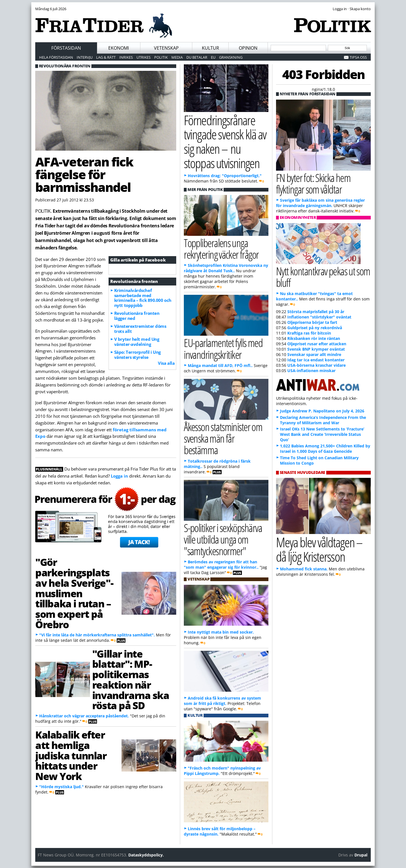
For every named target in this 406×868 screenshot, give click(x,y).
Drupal (361, 855)
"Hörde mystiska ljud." (61, 787)
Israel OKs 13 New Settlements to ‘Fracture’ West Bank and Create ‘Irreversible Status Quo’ (322, 434)
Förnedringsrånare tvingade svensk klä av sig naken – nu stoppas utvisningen (225, 141)
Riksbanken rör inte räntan (314, 338)
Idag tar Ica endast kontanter (316, 360)
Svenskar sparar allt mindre (314, 354)
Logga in (119, 476)
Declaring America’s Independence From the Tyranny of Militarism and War (323, 420)
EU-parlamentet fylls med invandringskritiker (223, 348)
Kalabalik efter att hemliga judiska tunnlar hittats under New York (71, 755)
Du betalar (197, 57)
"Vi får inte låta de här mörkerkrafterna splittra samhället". (97, 635)
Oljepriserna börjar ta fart (312, 322)
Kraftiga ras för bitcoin (309, 333)
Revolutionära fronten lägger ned (137, 316)
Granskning (231, 57)
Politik (161, 57)
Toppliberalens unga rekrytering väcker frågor (221, 249)
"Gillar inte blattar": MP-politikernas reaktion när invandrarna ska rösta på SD (131, 680)
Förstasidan (66, 48)
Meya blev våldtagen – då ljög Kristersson (319, 549)
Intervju (85, 57)
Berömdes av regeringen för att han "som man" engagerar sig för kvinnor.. (221, 564)
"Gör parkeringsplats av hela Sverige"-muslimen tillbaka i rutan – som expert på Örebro (74, 593)
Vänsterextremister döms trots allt (140, 329)
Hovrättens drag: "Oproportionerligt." (225, 176)
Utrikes (144, 57)
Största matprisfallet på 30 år (316, 312)
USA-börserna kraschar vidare (316, 365)
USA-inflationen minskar (311, 371)
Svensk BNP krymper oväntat (316, 349)
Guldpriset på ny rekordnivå (315, 328)
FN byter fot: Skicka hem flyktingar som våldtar (313, 183)
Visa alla (166, 363)
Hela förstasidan (56, 57)
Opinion (248, 48)
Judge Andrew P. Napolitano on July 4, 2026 (322, 411)
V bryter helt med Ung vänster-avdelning (137, 342)
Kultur (210, 48)
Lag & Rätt (106, 57)
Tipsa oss (358, 57)
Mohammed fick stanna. (304, 569)
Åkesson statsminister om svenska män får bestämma (223, 438)
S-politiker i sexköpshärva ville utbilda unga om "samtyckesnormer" (223, 539)
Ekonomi (119, 48)
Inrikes (126, 57)
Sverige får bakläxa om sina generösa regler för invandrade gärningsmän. (320, 203)
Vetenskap (166, 48)
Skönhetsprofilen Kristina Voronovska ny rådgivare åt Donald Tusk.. (226, 268)
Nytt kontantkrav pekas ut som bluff (323, 277)
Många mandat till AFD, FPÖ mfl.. (220, 365)
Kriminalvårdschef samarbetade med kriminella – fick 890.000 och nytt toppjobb (143, 298)
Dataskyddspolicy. (146, 855)
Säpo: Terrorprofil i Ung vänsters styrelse (137, 355)
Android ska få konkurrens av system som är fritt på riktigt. (222, 701)
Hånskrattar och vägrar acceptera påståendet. (84, 716)
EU (213, 57)
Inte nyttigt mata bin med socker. (221, 632)
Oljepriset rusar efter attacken (317, 344)
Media (177, 57)
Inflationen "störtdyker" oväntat (319, 317)
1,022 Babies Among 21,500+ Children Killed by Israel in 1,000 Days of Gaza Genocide (325, 449)
